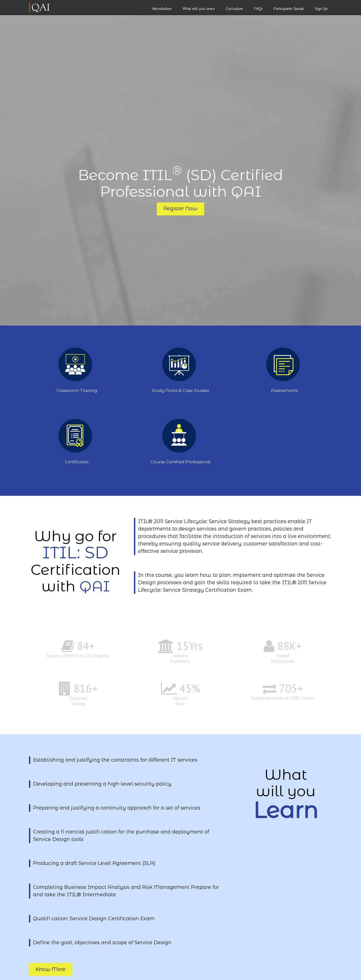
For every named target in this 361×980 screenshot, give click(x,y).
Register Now (180, 209)
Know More (51, 969)
